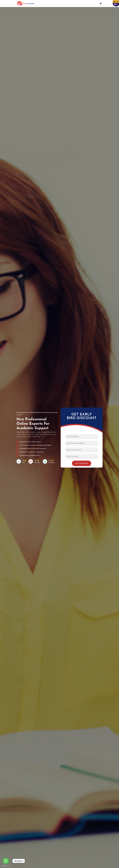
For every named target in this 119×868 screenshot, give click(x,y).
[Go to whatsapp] (6, 861)
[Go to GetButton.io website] (6, 866)
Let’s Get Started (82, 463)
